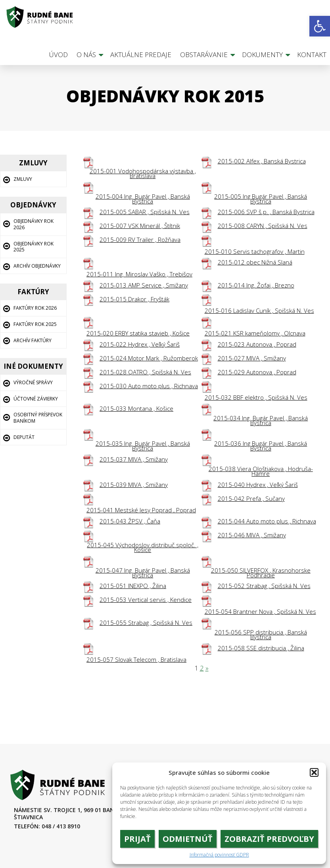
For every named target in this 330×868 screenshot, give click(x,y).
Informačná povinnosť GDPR (219, 855)
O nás (86, 55)
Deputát (24, 437)
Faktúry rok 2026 (35, 308)
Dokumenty (262, 55)
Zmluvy (23, 179)
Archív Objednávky (37, 266)
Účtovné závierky (36, 399)
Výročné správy (33, 382)
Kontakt (312, 55)
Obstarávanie (204, 55)
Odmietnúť (188, 839)
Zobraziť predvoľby (269, 839)
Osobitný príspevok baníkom (38, 418)
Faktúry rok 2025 (35, 324)
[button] (320, 26)
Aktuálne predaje (141, 55)
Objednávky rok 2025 (34, 247)
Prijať (137, 839)
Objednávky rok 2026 (34, 224)
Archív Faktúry (33, 340)
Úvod (59, 55)
